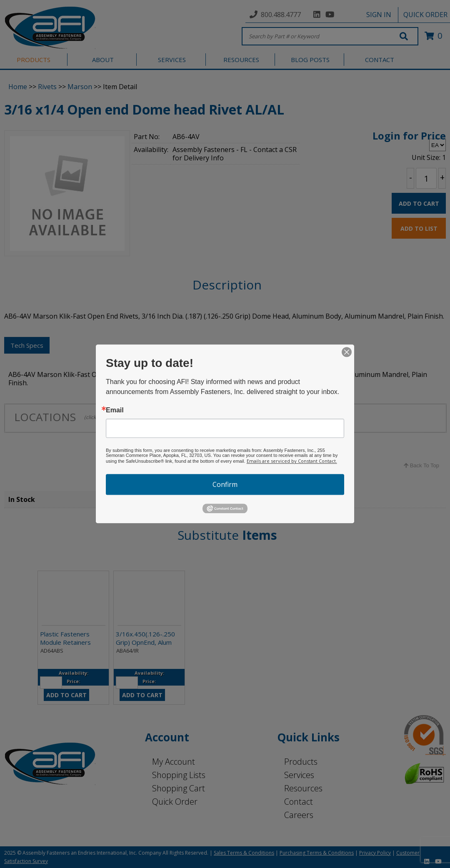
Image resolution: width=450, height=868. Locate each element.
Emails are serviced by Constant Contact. (292, 461)
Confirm (225, 484)
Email (115, 410)
